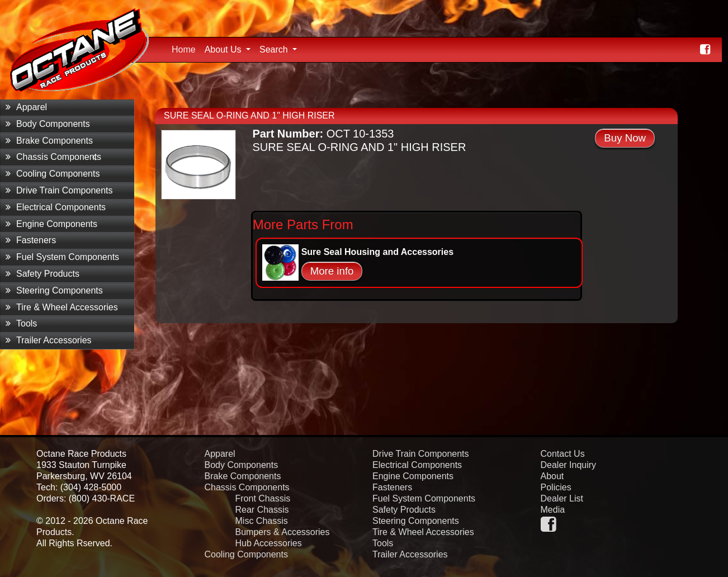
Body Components (48, 124)
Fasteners (31, 240)
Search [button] (275, 49)
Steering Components (54, 290)
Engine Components (51, 224)
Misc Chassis (262, 521)
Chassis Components (53, 157)
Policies (556, 487)
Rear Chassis (262, 510)
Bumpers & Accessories (283, 532)
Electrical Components (56, 207)
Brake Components (49, 141)
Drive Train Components (59, 190)
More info (332, 271)
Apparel (26, 107)
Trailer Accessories (49, 340)
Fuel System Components (62, 257)
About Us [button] (224, 49)
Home (186, 48)
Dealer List (562, 498)
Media (553, 510)
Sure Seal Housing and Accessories (377, 252)
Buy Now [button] (625, 138)
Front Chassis (263, 498)
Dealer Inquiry (569, 465)
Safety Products (42, 274)
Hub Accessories (269, 543)
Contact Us (563, 454)
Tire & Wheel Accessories (62, 307)
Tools (21, 323)
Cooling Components (53, 174)
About (552, 476)
